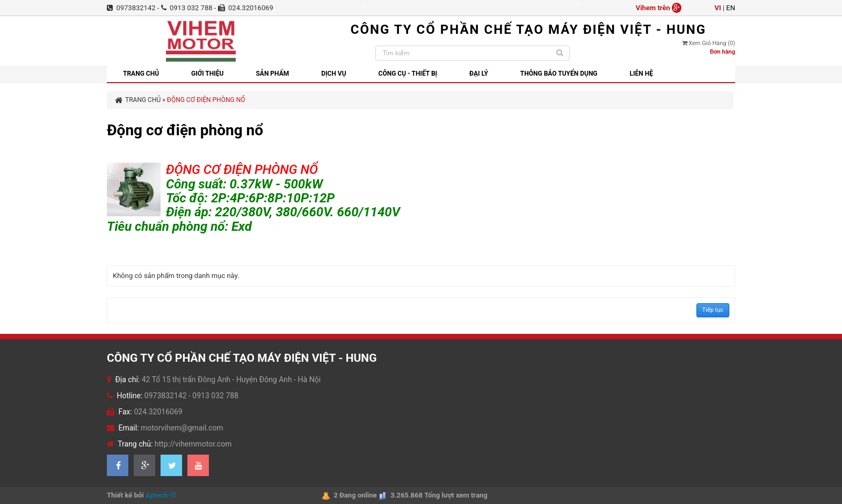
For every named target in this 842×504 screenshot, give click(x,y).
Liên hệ (641, 74)
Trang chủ (141, 74)
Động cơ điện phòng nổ (206, 100)
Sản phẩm (272, 74)
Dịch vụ (333, 74)
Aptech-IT (161, 495)
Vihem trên (659, 8)
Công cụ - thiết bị (408, 74)
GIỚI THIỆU (207, 74)
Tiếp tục (713, 310)
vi (717, 8)
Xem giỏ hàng (709, 43)
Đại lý (479, 74)
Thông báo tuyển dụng (559, 74)
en (731, 8)
